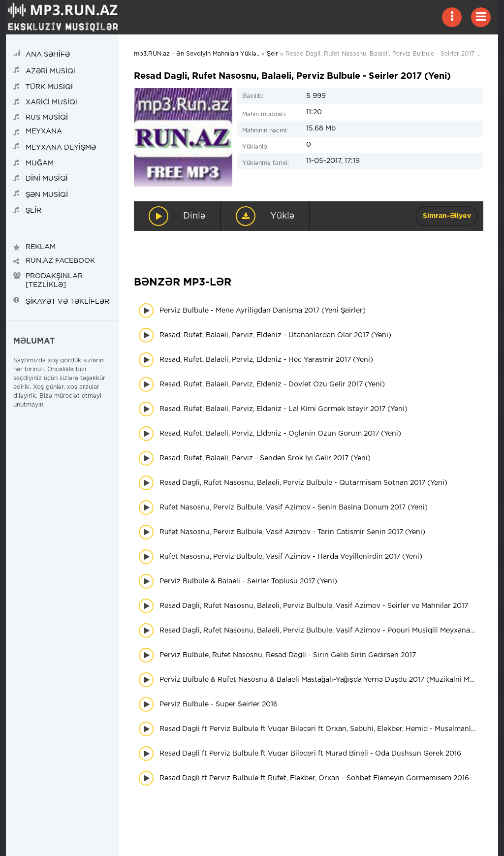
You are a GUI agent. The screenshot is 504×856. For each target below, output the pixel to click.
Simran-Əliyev (447, 216)
